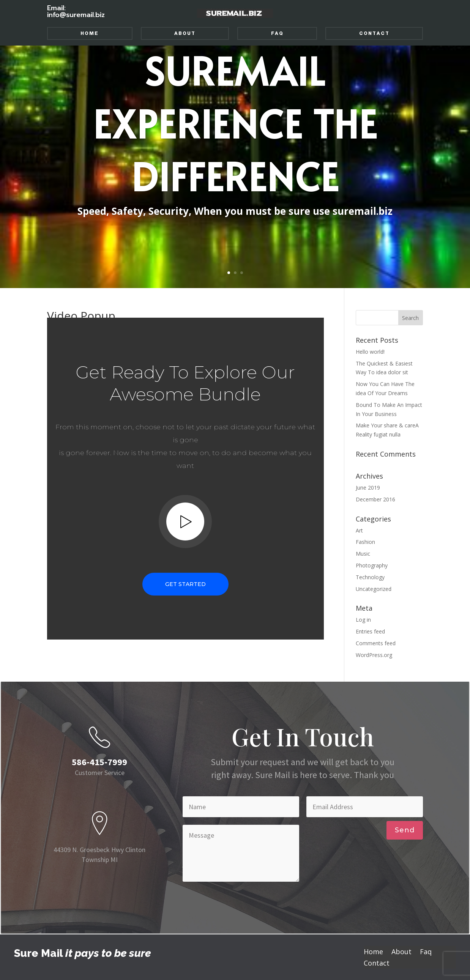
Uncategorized (374, 589)
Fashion (365, 542)
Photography (372, 565)
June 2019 (368, 488)
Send (405, 830)
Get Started (185, 584)
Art (359, 530)
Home (90, 33)
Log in (363, 620)
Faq (277, 33)
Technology (370, 577)
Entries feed (370, 631)
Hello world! (370, 352)
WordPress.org (374, 655)
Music (363, 554)
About (185, 33)
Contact (374, 33)
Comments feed (376, 643)
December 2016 (375, 499)
